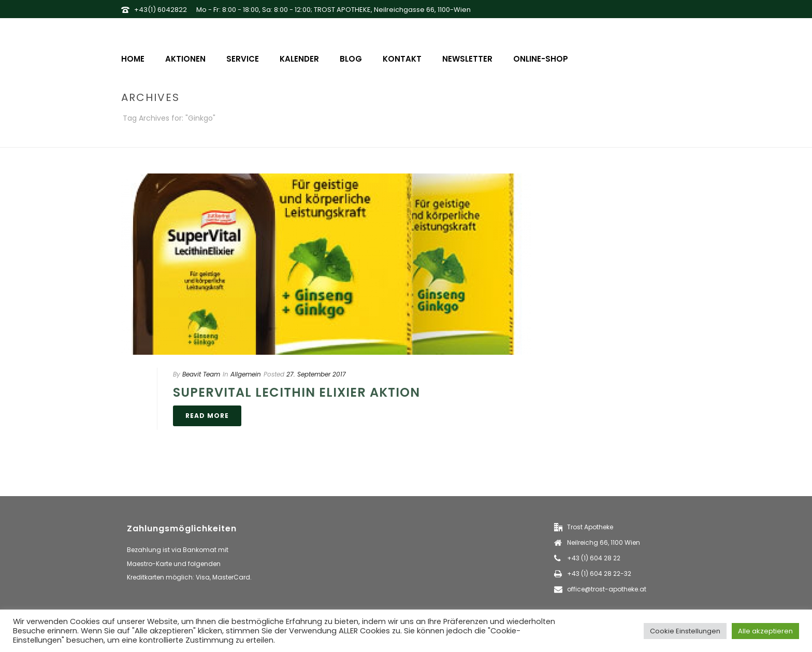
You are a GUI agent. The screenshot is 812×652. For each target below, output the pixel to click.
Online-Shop (541, 59)
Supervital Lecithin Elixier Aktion (296, 392)
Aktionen (185, 59)
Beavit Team (201, 374)
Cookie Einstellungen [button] (685, 631)
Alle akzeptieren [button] (765, 631)
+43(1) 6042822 (161, 10)
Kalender (299, 59)
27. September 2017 (316, 374)
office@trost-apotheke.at (607, 589)
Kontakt (402, 59)
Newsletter (467, 59)
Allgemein (246, 374)
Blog (351, 59)
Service (243, 59)
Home (133, 59)
